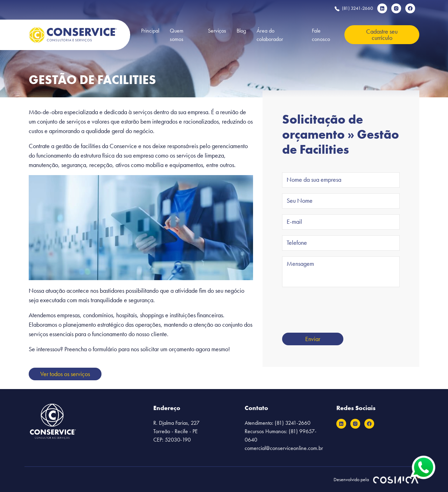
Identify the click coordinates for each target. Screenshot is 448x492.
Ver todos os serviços (65, 374)
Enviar (313, 339)
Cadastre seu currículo (382, 34)
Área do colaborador (270, 35)
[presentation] (335, 306)
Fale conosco (321, 35)
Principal (150, 31)
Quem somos (177, 35)
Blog (241, 31)
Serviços (217, 31)
